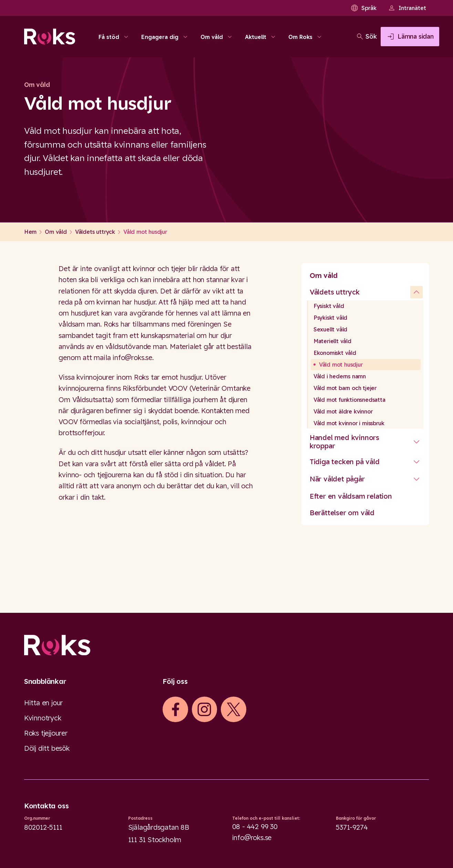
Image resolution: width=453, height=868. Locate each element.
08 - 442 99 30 (255, 826)
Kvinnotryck (43, 718)
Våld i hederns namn (340, 376)
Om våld (324, 275)
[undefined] (416, 292)
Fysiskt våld (329, 306)
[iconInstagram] (204, 709)
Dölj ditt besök (47, 748)
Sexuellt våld (330, 329)
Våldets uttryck (335, 292)
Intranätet (407, 8)
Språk (363, 8)
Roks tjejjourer (46, 733)
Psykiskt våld (330, 318)
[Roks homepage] (50, 39)
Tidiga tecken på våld (345, 462)
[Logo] (227, 645)
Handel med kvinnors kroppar (344, 442)
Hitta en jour (43, 703)
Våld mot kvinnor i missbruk (349, 423)
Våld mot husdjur (341, 365)
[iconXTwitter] (234, 709)
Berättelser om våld (342, 513)
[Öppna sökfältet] (341, 39)
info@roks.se (252, 837)
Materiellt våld (332, 341)
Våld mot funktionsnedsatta (349, 400)
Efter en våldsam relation (351, 496)
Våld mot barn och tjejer (345, 388)
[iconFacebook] (175, 709)
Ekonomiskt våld (335, 353)
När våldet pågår (337, 479)
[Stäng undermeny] (416, 442)
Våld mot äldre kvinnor (343, 411)
